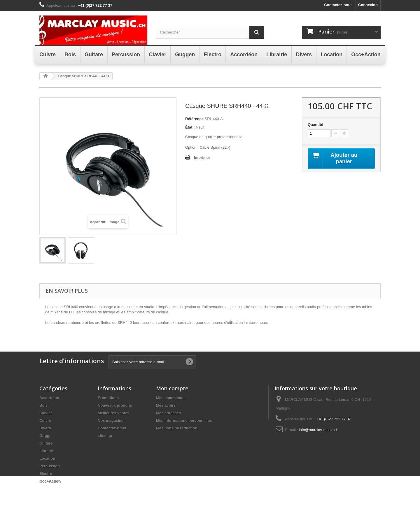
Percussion (50, 466)
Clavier (46, 413)
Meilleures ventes (113, 413)
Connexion (368, 5)
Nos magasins (111, 420)
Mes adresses (168, 413)
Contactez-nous (338, 5)
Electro (46, 474)
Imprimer (202, 158)
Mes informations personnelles (184, 420)
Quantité (315, 125)
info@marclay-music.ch (319, 430)
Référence (194, 119)
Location (47, 458)
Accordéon (49, 398)
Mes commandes (171, 398)
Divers (45, 428)
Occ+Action (50, 481)
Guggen (47, 436)
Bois (43, 405)
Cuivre (45, 420)
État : (190, 127)
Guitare (46, 443)
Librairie (47, 451)
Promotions (108, 398)
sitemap (105, 436)
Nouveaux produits (115, 405)
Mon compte (172, 388)
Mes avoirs (166, 405)
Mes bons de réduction (177, 428)
